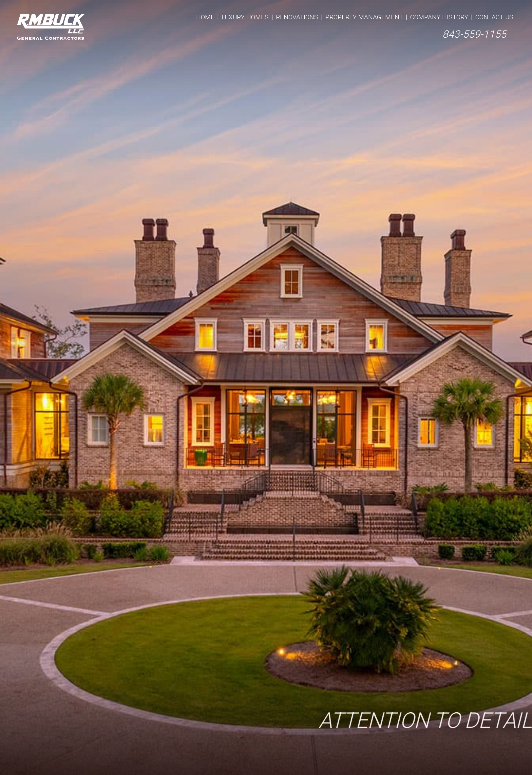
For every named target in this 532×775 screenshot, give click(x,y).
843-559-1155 (474, 34)
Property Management (364, 17)
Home (205, 17)
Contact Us (494, 17)
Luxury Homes (245, 17)
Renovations (297, 17)
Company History (439, 17)
